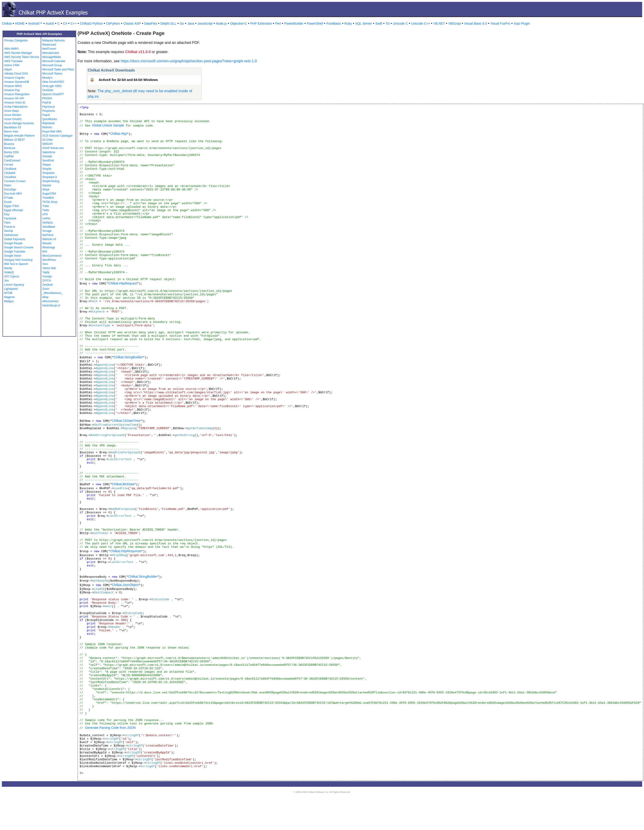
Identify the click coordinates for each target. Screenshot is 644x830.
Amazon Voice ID (15, 103)
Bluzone (9, 144)
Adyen (8, 69)
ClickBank (10, 169)
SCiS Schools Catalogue (57, 136)
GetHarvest (11, 235)
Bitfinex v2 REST (15, 140)
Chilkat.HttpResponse (126, 551)
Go (182, 23)
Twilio (46, 210)
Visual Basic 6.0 (476, 23)
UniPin (46, 218)
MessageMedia (52, 57)
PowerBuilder (294, 23)
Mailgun (9, 301)
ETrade (9, 198)
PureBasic (334, 23)
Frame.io (10, 227)
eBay (45, 297)
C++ (74, 23)
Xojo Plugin (522, 23)
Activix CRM (12, 65)
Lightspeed (11, 289)
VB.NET (439, 23)
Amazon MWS (13, 86)
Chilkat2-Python (91, 23)
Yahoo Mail (49, 268)
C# (65, 23)
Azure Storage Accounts (19, 123)
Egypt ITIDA (12, 206)
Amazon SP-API (14, 98)
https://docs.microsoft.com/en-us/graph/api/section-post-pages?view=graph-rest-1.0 (189, 61)
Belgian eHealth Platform (19, 136)
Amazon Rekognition (17, 94)
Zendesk (48, 285)
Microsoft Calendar (54, 61)
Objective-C (238, 23)
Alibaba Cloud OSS (16, 74)
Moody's (47, 78)
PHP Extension (261, 23)
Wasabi (47, 243)
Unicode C (400, 23)
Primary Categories (16, 40)
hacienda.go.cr (51, 305)
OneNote (48, 90)
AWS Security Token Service (22, 57)
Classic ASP (132, 23)
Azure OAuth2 (13, 119)
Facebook (10, 218)
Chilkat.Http (118, 134)
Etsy (7, 214)
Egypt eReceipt (13, 210)
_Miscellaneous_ (53, 293)
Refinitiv (47, 127)
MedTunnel (49, 49)
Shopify (47, 169)
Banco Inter (11, 132)
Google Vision (13, 256)
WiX (45, 252)
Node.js (221, 23)
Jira (6, 281)
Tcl (387, 23)
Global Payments (15, 239)
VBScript (454, 23)
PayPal (47, 103)
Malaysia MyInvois (54, 40)
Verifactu (48, 223)
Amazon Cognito (14, 78)
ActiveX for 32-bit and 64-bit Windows (128, 80)
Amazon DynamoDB (17, 82)
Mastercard (49, 45)
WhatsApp (49, 247)
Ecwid (8, 202)
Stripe (46, 190)
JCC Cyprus (12, 276)
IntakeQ (9, 272)
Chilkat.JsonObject (125, 585)
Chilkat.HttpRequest (123, 283)
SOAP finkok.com (53, 148)
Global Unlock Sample (108, 125)
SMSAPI (47, 144)
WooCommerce (52, 256)
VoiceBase (49, 227)
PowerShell (315, 23)
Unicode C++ (421, 23)
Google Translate (15, 252)
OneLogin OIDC (52, 86)
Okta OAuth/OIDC (53, 82)
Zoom (46, 289)
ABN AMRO (11, 49)
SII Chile (47, 140)
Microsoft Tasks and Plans (58, 69)
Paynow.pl (49, 107)
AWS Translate (13, 61)
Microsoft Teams (52, 74)
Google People (13, 243)
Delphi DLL (168, 23)
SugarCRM (49, 194)
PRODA (47, 98)
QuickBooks (50, 119)
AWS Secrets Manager (18, 53)
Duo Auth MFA (13, 194)
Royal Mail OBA (52, 132)
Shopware (49, 173)
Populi (46, 115)
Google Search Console (19, 247)
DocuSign (10, 190)
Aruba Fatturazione (16, 107)
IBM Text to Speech (16, 264)
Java (191, 23)
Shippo (47, 165)
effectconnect (50, 301)
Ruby (348, 23)
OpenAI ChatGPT (53, 94)
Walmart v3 (49, 239)
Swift (379, 23)
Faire (7, 223)
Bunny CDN (11, 152)
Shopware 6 (50, 177)
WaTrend (48, 235)
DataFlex (151, 23)
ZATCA (47, 281)
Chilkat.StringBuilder (128, 357)
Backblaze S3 (13, 127)
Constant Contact (15, 181)
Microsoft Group (52, 65)
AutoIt (50, 23)
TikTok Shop (50, 202)
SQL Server (364, 23)
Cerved (9, 165)
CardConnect (12, 161)
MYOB (8, 293)
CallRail (9, 156)
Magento (10, 297)
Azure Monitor (13, 115)
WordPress (49, 260)
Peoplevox (49, 111)
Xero (45, 264)
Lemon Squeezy (14, 285)
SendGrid (48, 161)
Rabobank (49, 123)
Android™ (35, 23)
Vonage (47, 231)
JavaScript (205, 23)
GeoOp (9, 231)
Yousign (47, 276)
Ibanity (8, 268)
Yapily (46, 272)
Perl (278, 23)
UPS (45, 214)
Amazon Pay (12, 90)
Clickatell (10, 173)
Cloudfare (10, 177)
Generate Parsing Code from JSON (110, 728)
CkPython (113, 23)
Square (47, 185)
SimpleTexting (51, 181)
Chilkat (7, 23)
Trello (46, 206)
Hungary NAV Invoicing (18, 260)
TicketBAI (48, 198)
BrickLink (10, 148)
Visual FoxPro (500, 23)
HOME (20, 23)
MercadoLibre (51, 53)
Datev (8, 185)
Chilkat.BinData (123, 484)
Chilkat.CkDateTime (126, 421)
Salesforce (49, 152)
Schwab (47, 156)
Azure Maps (11, 111)
